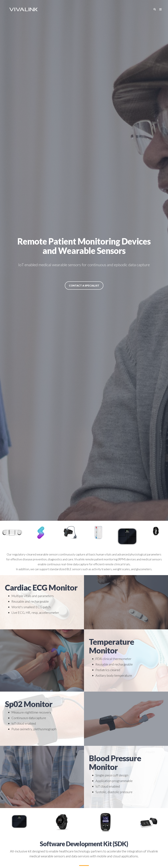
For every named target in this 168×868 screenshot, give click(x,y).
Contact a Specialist (84, 286)
